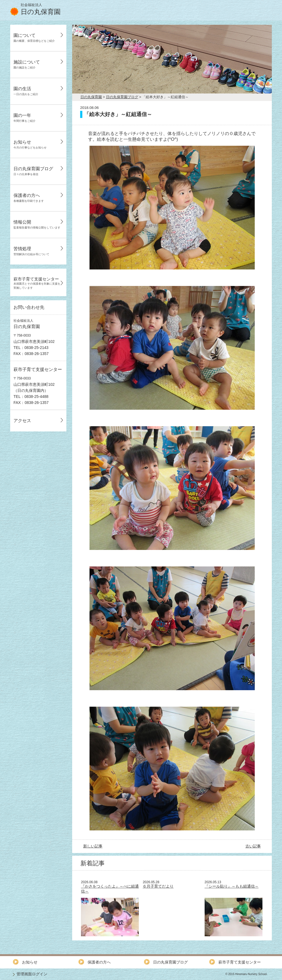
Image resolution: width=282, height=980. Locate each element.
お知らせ (30, 144)
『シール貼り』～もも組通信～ (232, 886)
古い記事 (253, 846)
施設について (27, 64)
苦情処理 (31, 251)
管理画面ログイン (32, 974)
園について (34, 38)
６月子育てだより (158, 886)
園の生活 (26, 91)
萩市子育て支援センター (37, 283)
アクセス (22, 421)
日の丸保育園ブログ (33, 171)
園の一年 (25, 118)
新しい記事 (93, 846)
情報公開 (37, 224)
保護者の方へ (29, 198)
